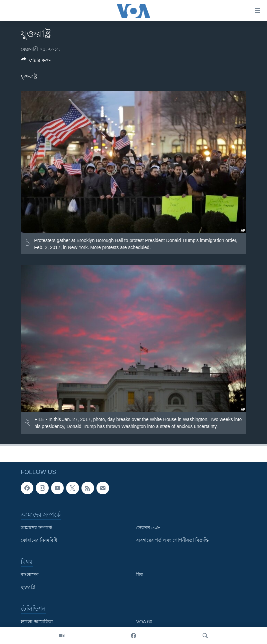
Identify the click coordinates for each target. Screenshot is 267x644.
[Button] (36, 61)
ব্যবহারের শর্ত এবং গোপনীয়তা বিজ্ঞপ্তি (173, 540)
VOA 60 (144, 622)
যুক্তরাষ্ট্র (28, 587)
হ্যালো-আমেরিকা (37, 622)
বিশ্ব (140, 575)
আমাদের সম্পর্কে (36, 528)
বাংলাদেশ (30, 575)
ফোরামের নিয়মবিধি (39, 540)
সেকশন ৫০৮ (148, 528)
